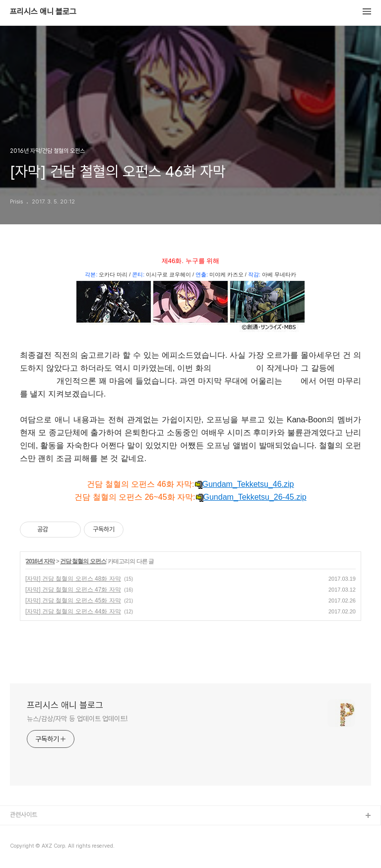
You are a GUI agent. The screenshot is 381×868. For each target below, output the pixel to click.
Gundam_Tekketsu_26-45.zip (251, 497)
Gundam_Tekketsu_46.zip (244, 484)
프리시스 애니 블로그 (43, 12)
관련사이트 (24, 815)
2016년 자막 (40, 561)
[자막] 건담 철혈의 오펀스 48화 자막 (73, 579)
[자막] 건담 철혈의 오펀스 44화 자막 (73, 611)
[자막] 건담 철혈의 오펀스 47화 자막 (73, 590)
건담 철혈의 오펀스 (83, 561)
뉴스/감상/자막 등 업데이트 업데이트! (77, 719)
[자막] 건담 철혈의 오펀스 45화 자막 (73, 601)
